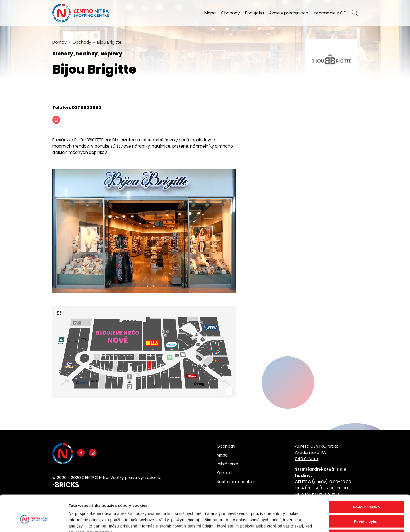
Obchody (230, 13)
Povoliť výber (366, 494)
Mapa (210, 13)
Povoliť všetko (366, 479)
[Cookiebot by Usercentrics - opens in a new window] (34, 522)
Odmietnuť (366, 508)
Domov (59, 42)
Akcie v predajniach (289, 13)
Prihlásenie (227, 464)
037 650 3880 (87, 107)
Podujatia (254, 13)
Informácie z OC (330, 13)
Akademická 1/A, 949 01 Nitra (311, 456)
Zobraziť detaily (273, 522)
